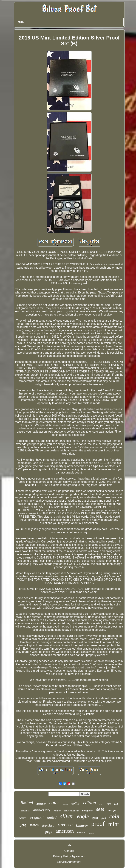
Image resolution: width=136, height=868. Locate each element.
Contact (69, 851)
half (116, 804)
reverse (65, 824)
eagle (83, 816)
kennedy (82, 825)
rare (109, 804)
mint (114, 824)
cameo (23, 818)
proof (98, 824)
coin (114, 816)
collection (25, 811)
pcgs (48, 831)
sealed (65, 804)
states (34, 825)
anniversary (42, 810)
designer (41, 804)
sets (100, 809)
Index (69, 845)
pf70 (23, 825)
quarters (81, 832)
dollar (75, 803)
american (65, 831)
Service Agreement (69, 862)
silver (67, 816)
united (52, 817)
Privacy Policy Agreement (69, 856)
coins (54, 803)
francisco (48, 825)
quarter (91, 833)
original (37, 817)
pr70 (101, 804)
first (104, 818)
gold (95, 818)
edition (89, 803)
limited (27, 803)
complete (87, 810)
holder (57, 811)
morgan (113, 810)
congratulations (71, 811)
